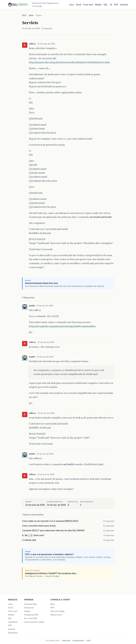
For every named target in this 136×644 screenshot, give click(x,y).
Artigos (27, 611)
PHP (116, 5)
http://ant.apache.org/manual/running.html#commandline (62, 326)
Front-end (13, 611)
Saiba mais (66, 641)
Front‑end (88, 5)
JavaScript (13, 622)
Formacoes (29, 608)
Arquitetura (13, 633)
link (101, 464)
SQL (106, 5)
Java (71, 5)
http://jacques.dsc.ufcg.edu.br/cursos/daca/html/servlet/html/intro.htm (69, 62)
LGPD (88, 641)
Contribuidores (78, 641)
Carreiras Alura (31, 604)
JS (111, 5)
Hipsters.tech (56, 615)
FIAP (52, 608)
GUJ (24, 15)
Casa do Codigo (57, 611)
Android (124, 5)
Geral (79, 5)
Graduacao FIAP (31, 615)
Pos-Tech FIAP (31, 618)
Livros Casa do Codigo (34, 622)
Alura (52, 604)
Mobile (98, 5)
